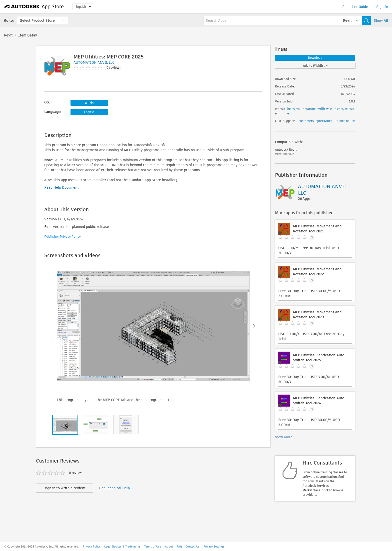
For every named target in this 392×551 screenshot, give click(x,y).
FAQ (179, 547)
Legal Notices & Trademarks (122, 547)
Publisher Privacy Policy (62, 237)
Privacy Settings (214, 547)
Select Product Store (37, 20)
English (83, 7)
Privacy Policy (92, 547)
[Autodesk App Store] (34, 7)
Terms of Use (153, 547)
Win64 (89, 103)
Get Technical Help (114, 488)
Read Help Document (61, 187)
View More (284, 437)
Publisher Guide (355, 7)
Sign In (382, 7)
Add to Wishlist (315, 66)
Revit (8, 35)
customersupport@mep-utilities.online (327, 121)
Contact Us (193, 547)
